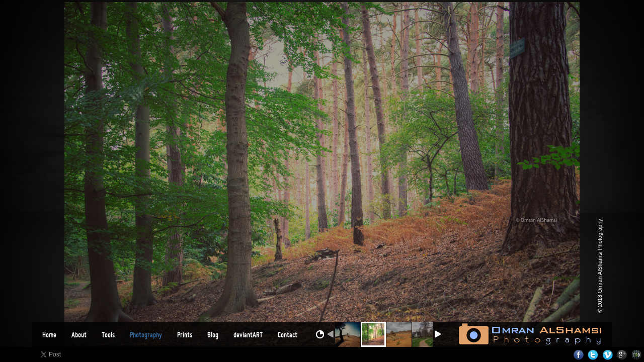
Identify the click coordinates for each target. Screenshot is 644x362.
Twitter (593, 355)
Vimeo (608, 355)
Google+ (622, 355)
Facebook (578, 355)
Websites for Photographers (637, 355)
